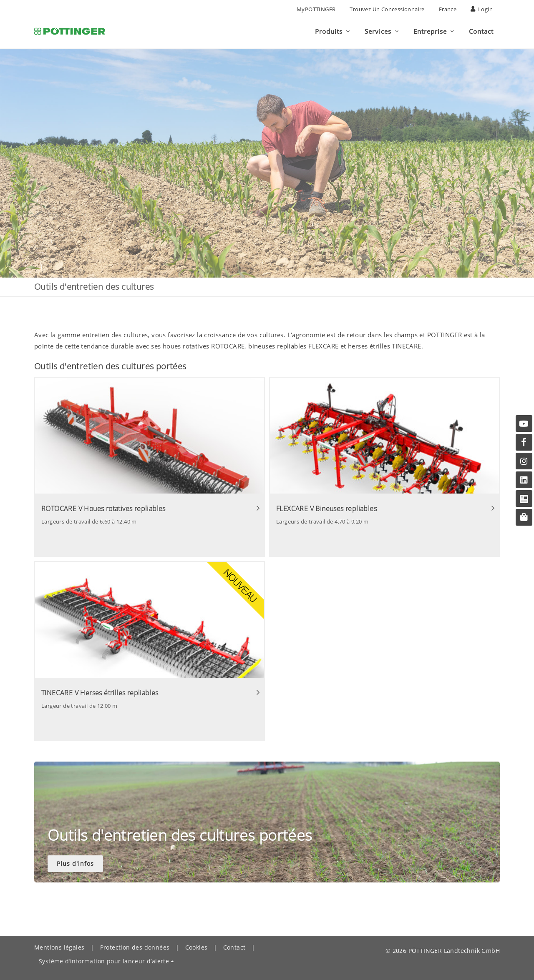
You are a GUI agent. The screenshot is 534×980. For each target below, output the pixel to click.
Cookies (196, 947)
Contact (234, 947)
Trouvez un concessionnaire (387, 9)
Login (482, 9)
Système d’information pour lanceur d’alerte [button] (104, 961)
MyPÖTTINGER (316, 9)
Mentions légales (59, 947)
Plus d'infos (75, 863)
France (448, 9)
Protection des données (135, 947)
